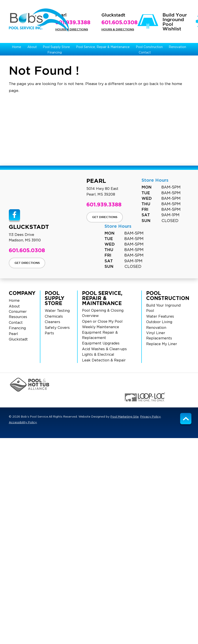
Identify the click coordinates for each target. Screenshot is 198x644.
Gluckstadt (18, 339)
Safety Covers (57, 328)
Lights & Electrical (98, 355)
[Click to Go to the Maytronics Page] (55, 397)
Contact (16, 323)
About (14, 306)
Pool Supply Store (55, 298)
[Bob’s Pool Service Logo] (39, 20)
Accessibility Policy (23, 423)
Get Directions (105, 217)
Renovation (156, 328)
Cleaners (52, 322)
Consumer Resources (18, 314)
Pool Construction (168, 296)
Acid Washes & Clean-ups (104, 349)
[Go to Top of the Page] (186, 419)
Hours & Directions (72, 30)
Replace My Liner (162, 344)
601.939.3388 (73, 22)
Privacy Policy (150, 417)
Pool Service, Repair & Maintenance (102, 298)
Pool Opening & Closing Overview (103, 313)
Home (14, 301)
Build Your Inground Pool (163, 308)
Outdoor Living (159, 322)
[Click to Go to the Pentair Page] (139, 385)
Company (22, 293)
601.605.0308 (120, 22)
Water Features (160, 316)
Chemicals (54, 316)
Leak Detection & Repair (104, 360)
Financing (17, 328)
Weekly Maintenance (101, 327)
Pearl (13, 334)
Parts (49, 333)
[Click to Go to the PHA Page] (29, 385)
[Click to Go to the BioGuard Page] (175, 385)
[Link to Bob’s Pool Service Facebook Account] (14, 215)
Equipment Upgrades (101, 343)
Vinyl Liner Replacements (159, 336)
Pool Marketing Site (125, 417)
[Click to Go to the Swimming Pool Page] (83, 385)
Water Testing (57, 311)
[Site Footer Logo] (39, 193)
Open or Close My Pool (102, 322)
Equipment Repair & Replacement (100, 335)
